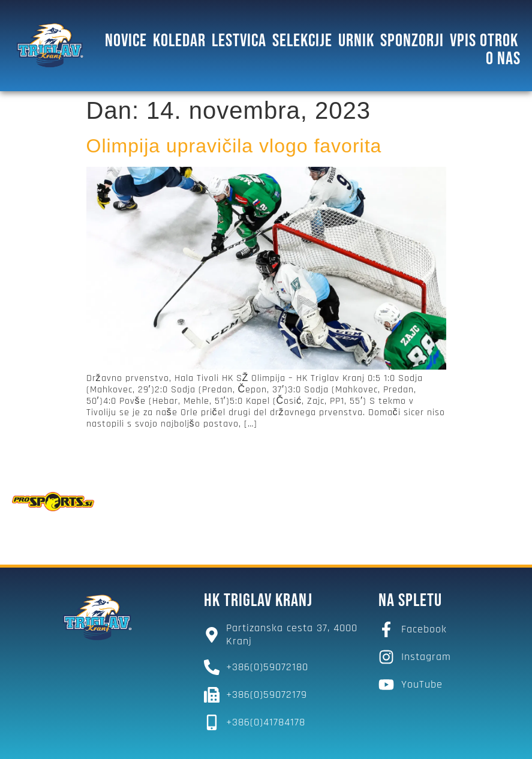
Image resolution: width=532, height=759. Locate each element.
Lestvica (239, 40)
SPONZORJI (412, 40)
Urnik (356, 40)
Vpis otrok (484, 40)
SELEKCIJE (302, 40)
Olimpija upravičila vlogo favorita (234, 145)
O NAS (503, 58)
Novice (126, 40)
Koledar (179, 40)
